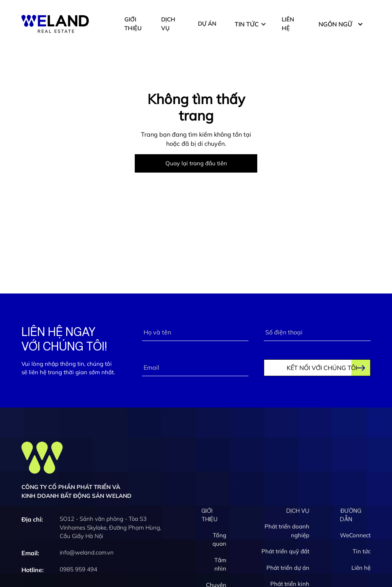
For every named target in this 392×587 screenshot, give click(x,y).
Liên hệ (361, 569)
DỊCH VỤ (168, 24)
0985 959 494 (78, 570)
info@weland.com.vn (87, 554)
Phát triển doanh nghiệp (287, 532)
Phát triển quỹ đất (285, 552)
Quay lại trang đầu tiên (196, 163)
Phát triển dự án (288, 569)
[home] (55, 24)
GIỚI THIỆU (133, 24)
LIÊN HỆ (288, 24)
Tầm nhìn (220, 566)
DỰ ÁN (207, 24)
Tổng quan (219, 541)
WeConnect (355, 536)
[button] (251, 24)
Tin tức (362, 552)
